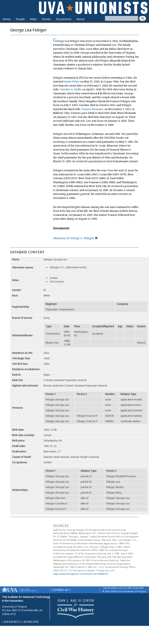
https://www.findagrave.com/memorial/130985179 (80, 574)
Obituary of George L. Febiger (74, 238)
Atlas (33, 19)
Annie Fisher (72, 81)
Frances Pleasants (92, 109)
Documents (64, 19)
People (20, 19)
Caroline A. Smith (70, 89)
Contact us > (61, 590)
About (81, 19)
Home (7, 19)
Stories (46, 19)
